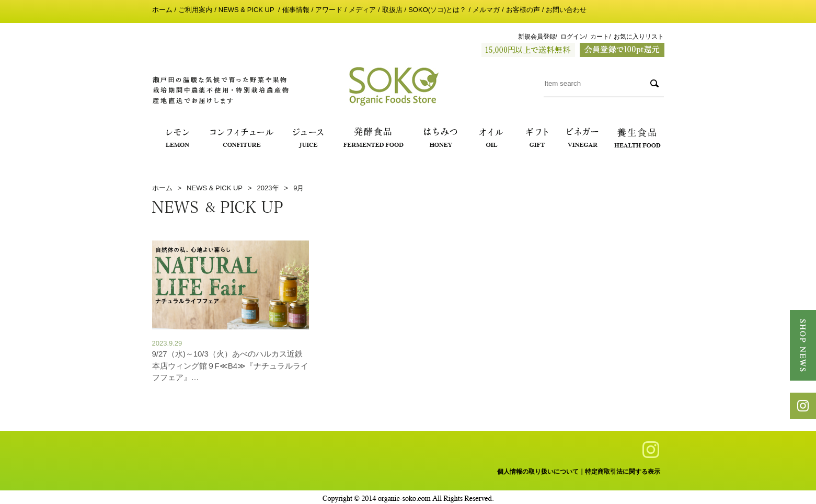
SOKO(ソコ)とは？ (437, 10)
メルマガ (486, 10)
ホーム (162, 10)
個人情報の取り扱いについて (538, 472)
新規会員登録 (537, 37)
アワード (329, 10)
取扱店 (392, 10)
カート (600, 37)
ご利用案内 (195, 10)
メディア (362, 10)
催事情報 (296, 10)
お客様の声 (523, 10)
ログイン (573, 37)
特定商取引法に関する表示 (623, 472)
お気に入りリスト (639, 37)
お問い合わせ (566, 10)
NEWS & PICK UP (247, 10)
